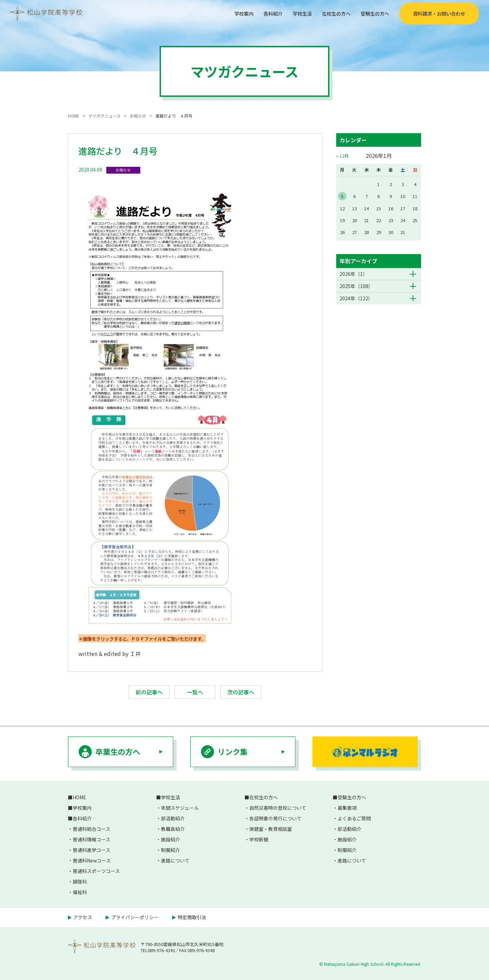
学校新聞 (259, 839)
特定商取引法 (192, 917)
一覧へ (195, 692)
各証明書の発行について (275, 818)
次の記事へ (241, 692)
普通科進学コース (92, 850)
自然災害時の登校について (278, 808)
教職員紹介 (173, 829)
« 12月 (342, 156)
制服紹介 (170, 850)
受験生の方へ (373, 13)
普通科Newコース (92, 860)
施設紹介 (170, 839)
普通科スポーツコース (96, 871)
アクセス (83, 917)
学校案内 (229, 13)
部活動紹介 (173, 818)
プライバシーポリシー (135, 917)
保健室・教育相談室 (271, 829)
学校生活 (293, 13)
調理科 (80, 881)
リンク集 (233, 751)
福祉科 (80, 892)
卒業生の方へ (118, 751)
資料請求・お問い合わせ (439, 14)
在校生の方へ (330, 13)
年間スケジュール (180, 808)
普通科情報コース (92, 839)
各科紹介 (261, 13)
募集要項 (347, 808)
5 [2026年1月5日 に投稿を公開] (342, 196)
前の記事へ (149, 692)
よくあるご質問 (354, 818)
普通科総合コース (92, 829)
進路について (175, 860)
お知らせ (123, 170)
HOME (79, 797)
